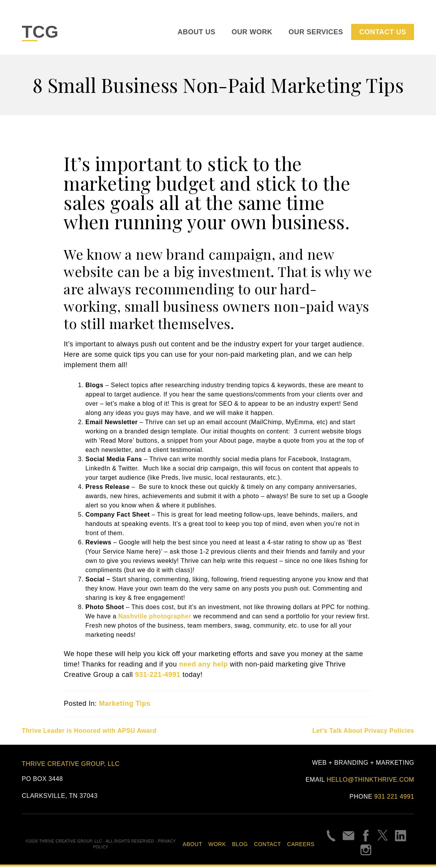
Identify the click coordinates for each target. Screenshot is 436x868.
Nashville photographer (155, 618)
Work (217, 846)
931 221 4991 (394, 798)
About (193, 846)
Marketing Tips (125, 705)
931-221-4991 (158, 677)
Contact (268, 846)
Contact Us (383, 33)
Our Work (252, 33)
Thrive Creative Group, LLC (71, 765)
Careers (301, 846)
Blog (240, 846)
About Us (197, 33)
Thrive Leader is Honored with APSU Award (89, 733)
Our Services (316, 33)
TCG (42, 33)
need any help (204, 666)
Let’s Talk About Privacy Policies (363, 733)
